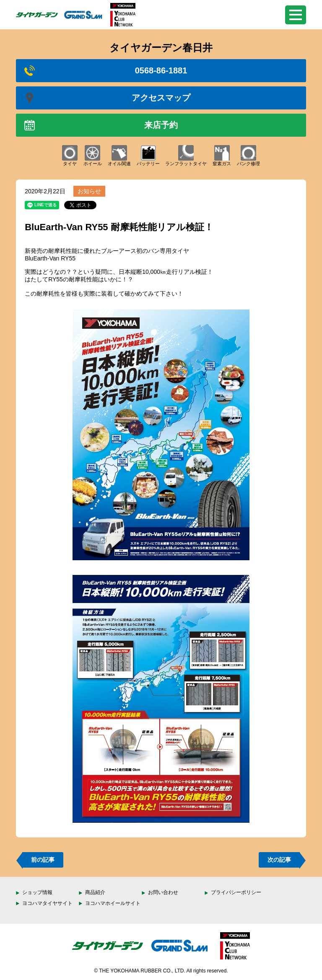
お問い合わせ (163, 892)
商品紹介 (95, 892)
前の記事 (43, 860)
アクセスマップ (107, 98)
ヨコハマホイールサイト (113, 903)
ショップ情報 (37, 892)
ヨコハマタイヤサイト (47, 903)
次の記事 (279, 860)
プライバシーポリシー (236, 892)
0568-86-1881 (106, 71)
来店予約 (101, 125)
